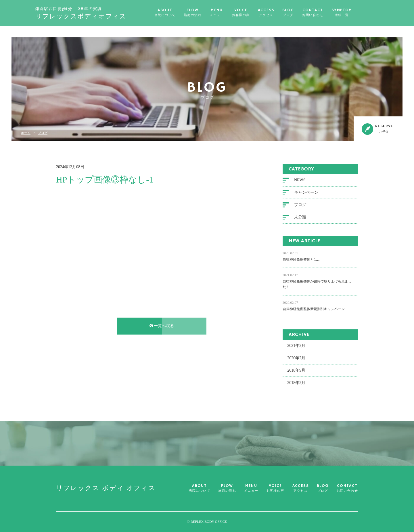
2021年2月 (296, 346)
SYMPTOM (354, 13)
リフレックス (94, 13)
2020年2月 (296, 358)
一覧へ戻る (162, 326)
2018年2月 (296, 383)
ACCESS (279, 13)
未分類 (300, 217)
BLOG (301, 13)
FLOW (205, 13)
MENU (229, 13)
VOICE (254, 13)
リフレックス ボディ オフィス (106, 488)
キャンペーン (306, 192)
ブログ (43, 133)
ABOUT (178, 13)
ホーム (26, 133)
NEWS (300, 180)
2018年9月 (296, 370)
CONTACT (325, 13)
